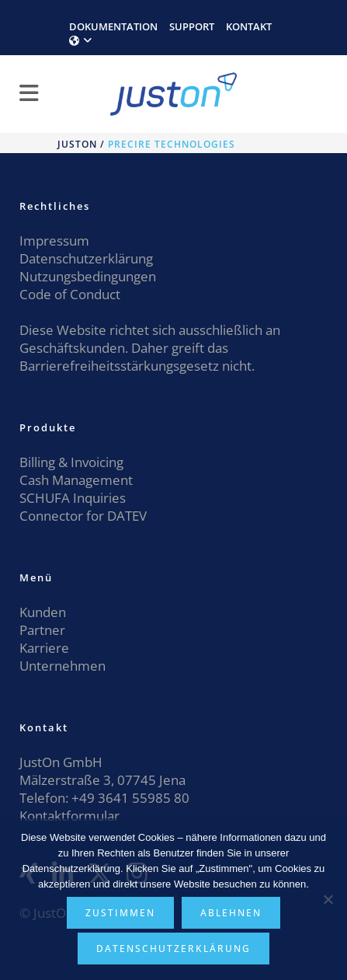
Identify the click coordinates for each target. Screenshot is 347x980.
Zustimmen (120, 913)
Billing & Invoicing (71, 462)
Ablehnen (231, 913)
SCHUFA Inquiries (73, 498)
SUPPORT (192, 26)
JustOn (77, 144)
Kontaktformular (69, 816)
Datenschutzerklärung (86, 258)
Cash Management (76, 480)
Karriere (44, 648)
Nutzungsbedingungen (88, 276)
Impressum (54, 241)
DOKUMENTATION (113, 26)
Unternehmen (62, 666)
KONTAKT (249, 26)
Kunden (43, 612)
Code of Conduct (70, 294)
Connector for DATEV (83, 516)
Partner (42, 630)
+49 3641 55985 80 (129, 798)
